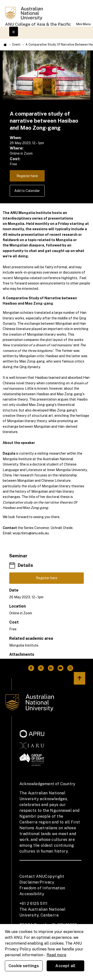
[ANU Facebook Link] (31, 668)
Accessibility (32, 894)
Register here (27, 176)
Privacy (47, 882)
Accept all (65, 966)
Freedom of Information (42, 888)
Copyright (54, 876)
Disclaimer (30, 882)
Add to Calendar (27, 191)
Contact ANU (32, 876)
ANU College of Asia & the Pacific (38, 24)
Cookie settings (24, 966)
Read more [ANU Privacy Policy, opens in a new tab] (56, 955)
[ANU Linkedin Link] (51, 668)
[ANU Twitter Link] (41, 668)
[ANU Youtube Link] (60, 668)
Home (5, 45)
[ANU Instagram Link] (70, 668)
